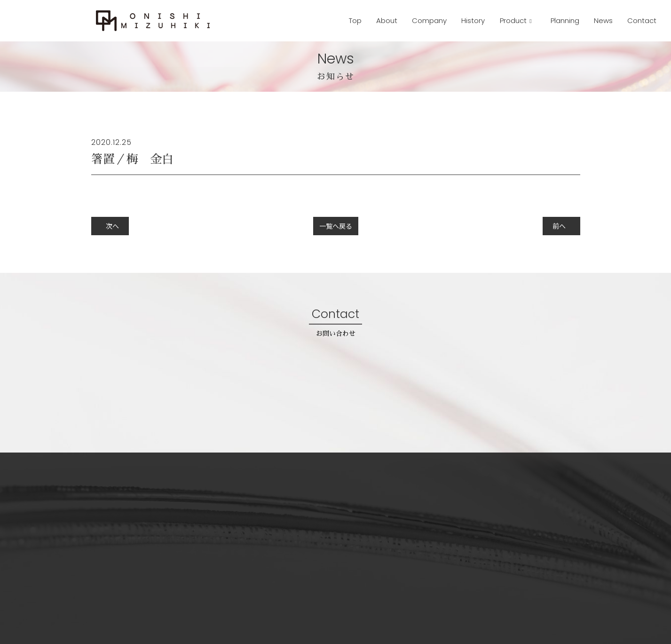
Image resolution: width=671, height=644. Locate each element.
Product (514, 20)
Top (355, 20)
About (387, 20)
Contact (642, 20)
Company (429, 20)
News (603, 20)
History (473, 20)
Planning (565, 20)
